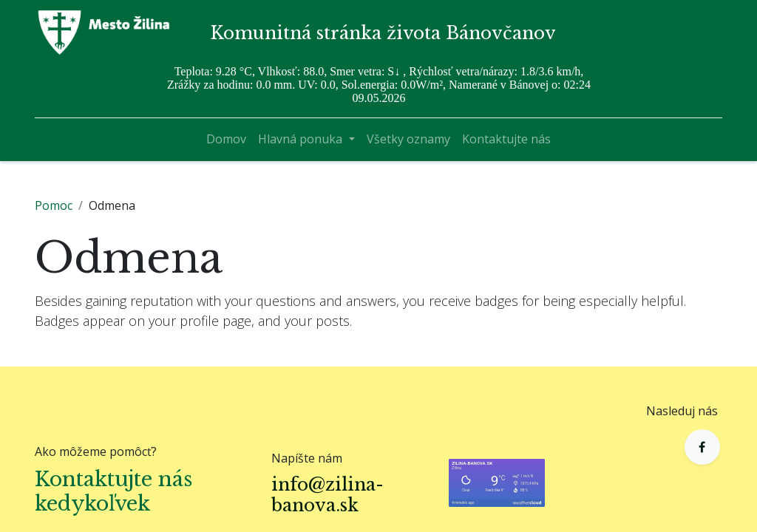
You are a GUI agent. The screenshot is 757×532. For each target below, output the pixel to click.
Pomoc (54, 205)
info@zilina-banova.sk (327, 495)
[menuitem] (226, 139)
